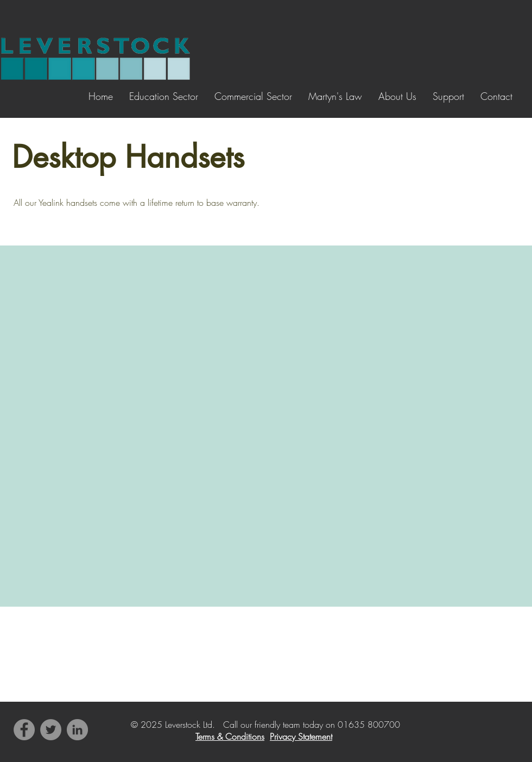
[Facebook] (24, 730)
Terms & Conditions (230, 736)
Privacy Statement (301, 736)
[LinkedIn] (77, 730)
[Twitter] (51, 730)
